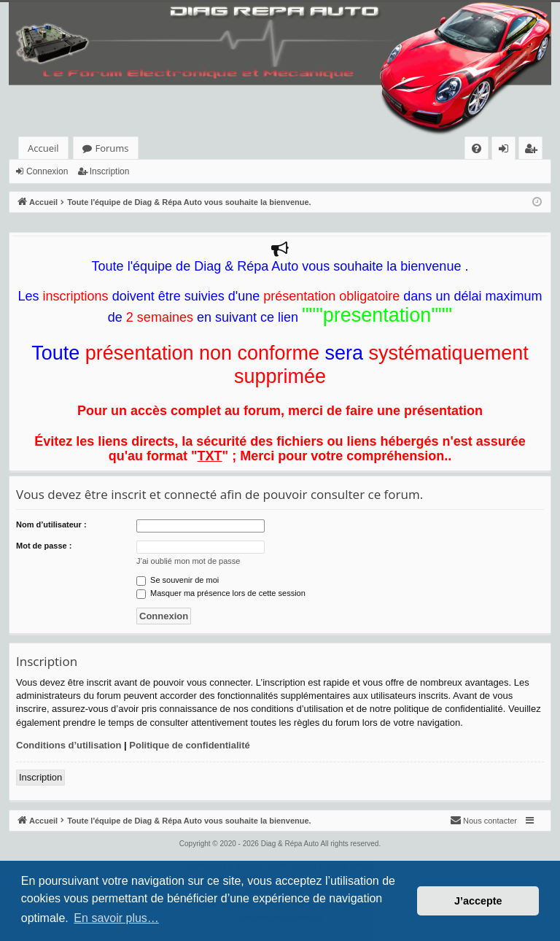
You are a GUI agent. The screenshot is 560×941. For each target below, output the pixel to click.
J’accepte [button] (478, 901)
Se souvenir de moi (178, 580)
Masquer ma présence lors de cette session (221, 593)
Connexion (47, 171)
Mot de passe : (44, 546)
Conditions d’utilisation (69, 745)
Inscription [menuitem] (533, 151)
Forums (112, 148)
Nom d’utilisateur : (51, 524)
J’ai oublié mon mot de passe (188, 561)
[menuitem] (477, 148)
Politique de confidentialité (189, 745)
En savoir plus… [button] (116, 918)
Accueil (43, 148)
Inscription (110, 171)
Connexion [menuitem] (507, 151)
